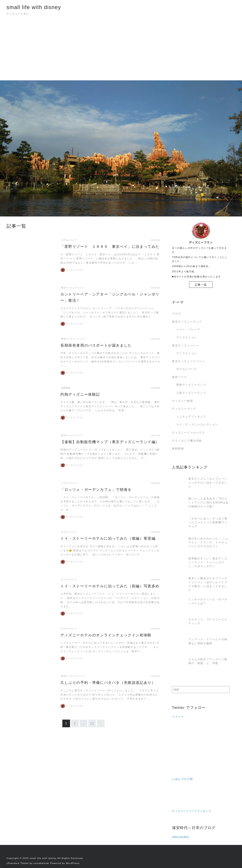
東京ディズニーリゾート (189, 361)
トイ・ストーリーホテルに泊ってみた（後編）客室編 (108, 538)
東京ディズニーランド (187, 322)
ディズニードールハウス (189, 433)
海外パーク (179, 377)
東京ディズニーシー (185, 345)
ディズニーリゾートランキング (192, 811)
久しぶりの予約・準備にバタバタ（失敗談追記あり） (108, 683)
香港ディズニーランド (191, 385)
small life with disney (34, 7)
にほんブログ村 (182, 779)
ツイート (178, 717)
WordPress (73, 863)
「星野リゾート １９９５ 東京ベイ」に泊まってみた (110, 247)
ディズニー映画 (182, 401)
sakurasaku (181, 837)
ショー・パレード (188, 329)
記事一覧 (201, 285)
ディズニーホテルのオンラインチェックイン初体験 (106, 635)
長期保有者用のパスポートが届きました (96, 345)
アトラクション (187, 337)
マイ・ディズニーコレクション (197, 424)
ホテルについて (187, 369)
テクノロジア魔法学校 (187, 441)
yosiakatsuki (41, 863)
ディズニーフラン (75, 270)
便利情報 (178, 449)
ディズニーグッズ (184, 409)
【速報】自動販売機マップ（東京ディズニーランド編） (110, 442)
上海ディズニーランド (191, 393)
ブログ (176, 314)
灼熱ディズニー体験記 (80, 394)
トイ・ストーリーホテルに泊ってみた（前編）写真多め (110, 586)
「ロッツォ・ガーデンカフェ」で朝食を (96, 490)
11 (92, 723)
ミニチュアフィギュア (191, 417)
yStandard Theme (18, 863)
